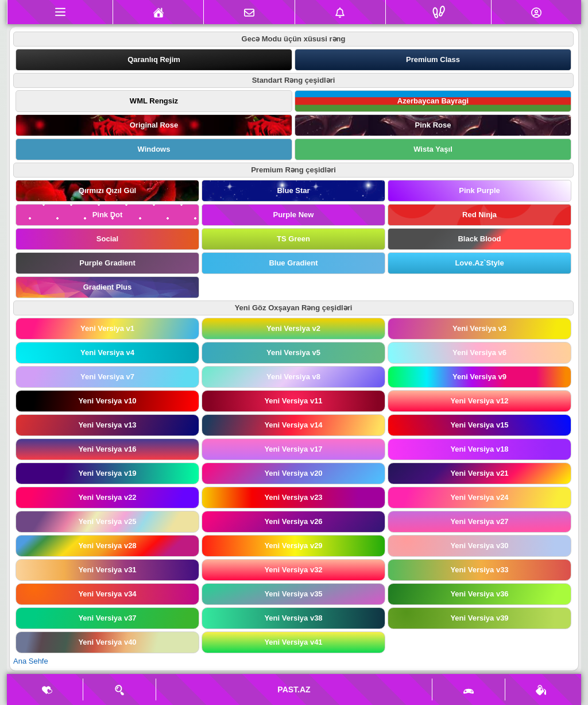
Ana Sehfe (31, 661)
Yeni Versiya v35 (293, 594)
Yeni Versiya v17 (293, 449)
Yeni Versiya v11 (293, 401)
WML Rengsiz (154, 101)
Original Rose (154, 125)
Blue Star (293, 190)
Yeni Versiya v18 (479, 449)
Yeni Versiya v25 (107, 521)
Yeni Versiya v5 (293, 352)
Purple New (294, 215)
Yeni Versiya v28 (107, 546)
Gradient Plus (108, 287)
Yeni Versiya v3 (479, 328)
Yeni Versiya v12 (479, 401)
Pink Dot (108, 215)
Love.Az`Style (479, 263)
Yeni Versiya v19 (107, 473)
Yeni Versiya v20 (293, 473)
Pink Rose (433, 125)
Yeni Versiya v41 (293, 642)
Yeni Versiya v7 (107, 377)
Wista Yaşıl (433, 149)
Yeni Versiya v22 (107, 497)
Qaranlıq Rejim (154, 59)
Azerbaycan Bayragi (433, 101)
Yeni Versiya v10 (107, 401)
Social (107, 239)
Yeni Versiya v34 (107, 594)
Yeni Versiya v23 (293, 497)
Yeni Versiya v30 (479, 546)
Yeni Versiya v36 (479, 594)
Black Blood (479, 239)
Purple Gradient (107, 263)
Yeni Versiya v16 (107, 449)
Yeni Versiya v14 (293, 425)
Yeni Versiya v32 (293, 570)
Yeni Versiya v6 (479, 352)
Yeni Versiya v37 (107, 618)
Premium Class (433, 59)
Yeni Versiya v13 (107, 425)
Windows (154, 149)
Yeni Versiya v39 (479, 618)
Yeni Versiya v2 (293, 328)
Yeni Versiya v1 (107, 328)
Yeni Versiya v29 (293, 546)
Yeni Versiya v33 (479, 570)
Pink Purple (479, 190)
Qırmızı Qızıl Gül (107, 190)
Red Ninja (479, 215)
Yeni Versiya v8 (293, 377)
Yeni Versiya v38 (293, 618)
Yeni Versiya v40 (107, 642)
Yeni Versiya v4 (107, 352)
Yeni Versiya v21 (479, 473)
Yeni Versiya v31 (107, 570)
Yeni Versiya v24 (479, 497)
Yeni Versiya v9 (479, 377)
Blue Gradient (293, 263)
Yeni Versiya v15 (479, 425)
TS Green (293, 239)
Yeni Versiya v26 (293, 521)
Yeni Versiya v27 (479, 521)
